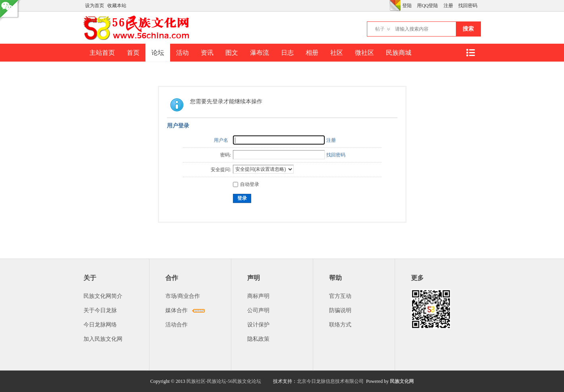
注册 (448, 6)
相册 (312, 53)
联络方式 (340, 325)
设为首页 (95, 6)
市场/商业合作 (183, 296)
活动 (182, 53)
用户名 (221, 140)
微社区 (364, 53)
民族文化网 (402, 381)
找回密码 (468, 6)
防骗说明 (340, 310)
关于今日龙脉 (100, 310)
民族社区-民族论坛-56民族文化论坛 (224, 381)
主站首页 (102, 53)
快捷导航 (471, 53)
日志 (287, 53)
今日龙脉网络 (100, 325)
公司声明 (258, 310)
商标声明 (258, 296)
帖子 (380, 29)
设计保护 (258, 325)
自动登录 (246, 184)
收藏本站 (117, 6)
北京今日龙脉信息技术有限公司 (330, 381)
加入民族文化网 (103, 339)
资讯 (207, 53)
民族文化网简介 (103, 296)
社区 (337, 53)
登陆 (407, 6)
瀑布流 (260, 53)
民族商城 (399, 53)
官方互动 (340, 296)
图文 (232, 53)
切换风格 (395, 6)
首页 (133, 53)
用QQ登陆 (427, 6)
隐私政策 (258, 339)
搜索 (468, 29)
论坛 (158, 53)
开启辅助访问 (388, 6)
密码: (226, 155)
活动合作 (176, 325)
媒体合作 (176, 310)
